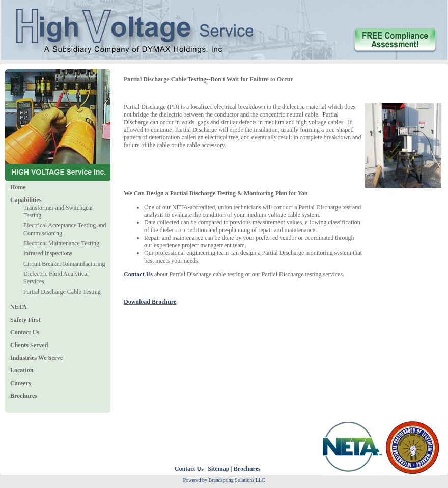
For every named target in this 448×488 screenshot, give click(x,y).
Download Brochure (150, 302)
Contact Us (189, 469)
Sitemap (218, 469)
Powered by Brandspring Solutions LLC (224, 480)
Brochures (247, 469)
